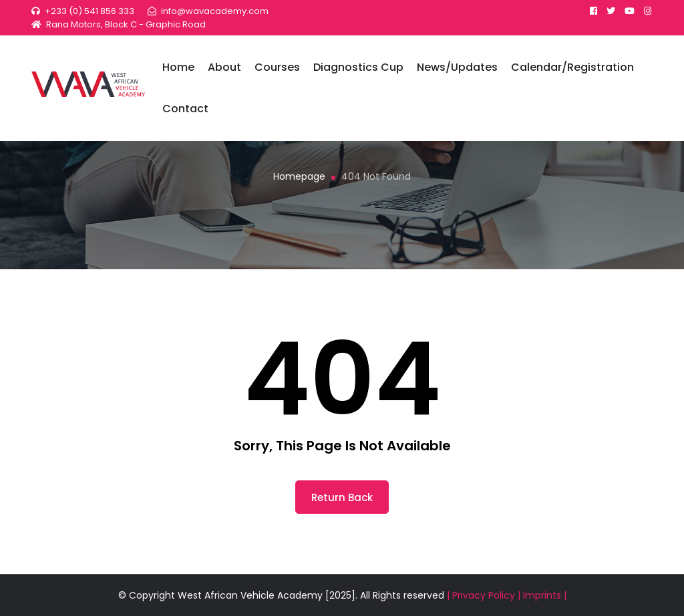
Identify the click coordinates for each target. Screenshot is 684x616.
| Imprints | (542, 595)
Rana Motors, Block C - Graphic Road (126, 24)
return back (342, 497)
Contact (194, 113)
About (233, 71)
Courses (286, 71)
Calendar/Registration (581, 71)
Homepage (299, 176)
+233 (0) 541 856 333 (90, 11)
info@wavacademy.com (215, 11)
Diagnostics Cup (367, 71)
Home (187, 71)
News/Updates (466, 71)
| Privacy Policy (482, 595)
